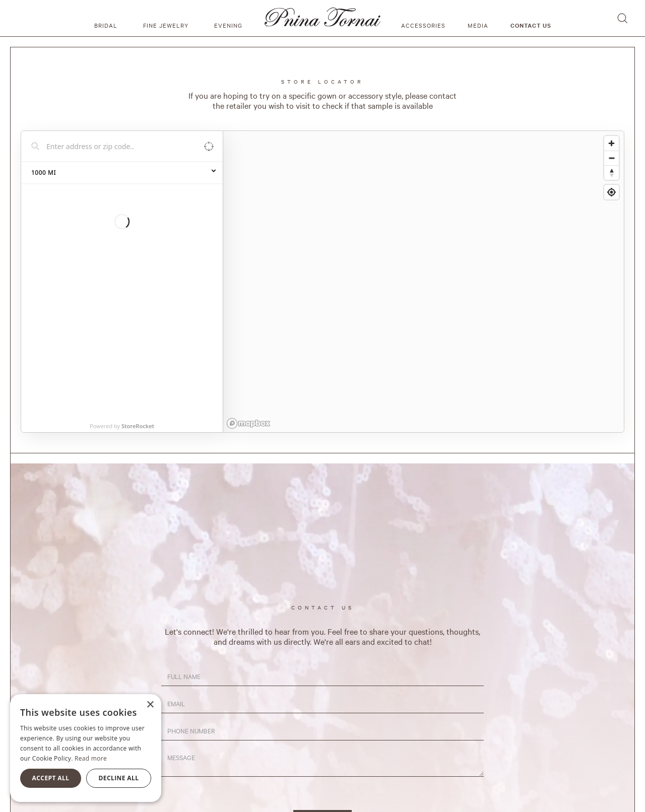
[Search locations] (114, 146)
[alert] (86, 748)
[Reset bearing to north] (611, 173)
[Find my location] (611, 192)
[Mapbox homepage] (248, 423)
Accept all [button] (51, 778)
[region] (424, 282)
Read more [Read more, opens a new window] (91, 758)
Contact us (531, 25)
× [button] (150, 705)
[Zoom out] (611, 158)
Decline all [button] (119, 778)
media (478, 25)
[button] (107, 18)
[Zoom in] (611, 143)
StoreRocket (138, 178)
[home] (322, 18)
